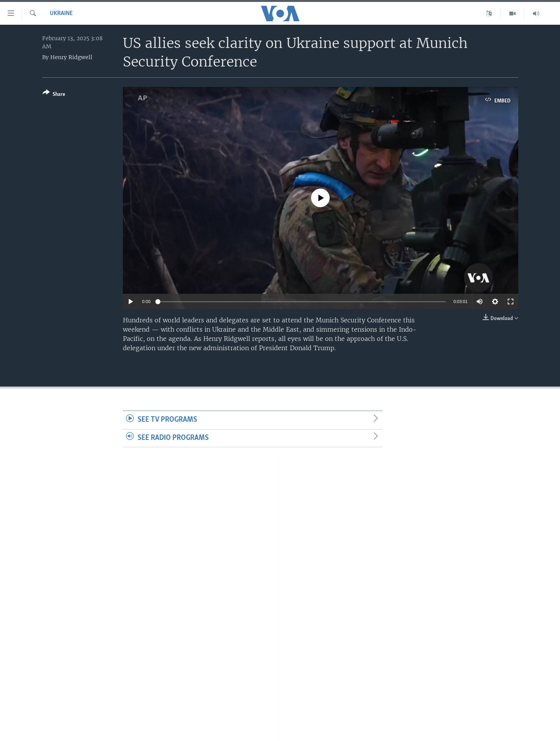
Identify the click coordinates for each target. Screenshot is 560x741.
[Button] (54, 95)
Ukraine (61, 14)
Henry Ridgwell (71, 57)
